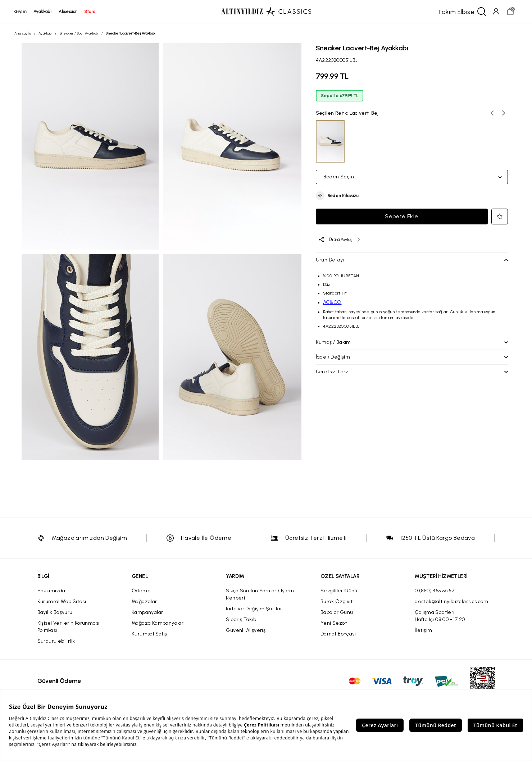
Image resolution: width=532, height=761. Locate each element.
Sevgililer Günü (339, 591)
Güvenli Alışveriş (246, 630)
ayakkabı (42, 12)
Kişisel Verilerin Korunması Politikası (69, 627)
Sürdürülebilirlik (56, 641)
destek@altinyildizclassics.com (451, 601)
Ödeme (141, 591)
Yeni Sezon (334, 623)
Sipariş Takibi (242, 619)
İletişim (423, 630)
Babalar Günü (337, 612)
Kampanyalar (147, 612)
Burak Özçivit (337, 601)
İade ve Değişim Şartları (255, 609)
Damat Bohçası (338, 634)
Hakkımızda (51, 591)
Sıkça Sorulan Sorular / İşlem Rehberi (260, 594)
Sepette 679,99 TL (340, 96)
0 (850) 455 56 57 (435, 591)
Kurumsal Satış (149, 634)
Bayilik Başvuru (55, 612)
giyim (20, 12)
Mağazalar (144, 601)
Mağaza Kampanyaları (158, 623)
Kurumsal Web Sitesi (62, 601)
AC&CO (332, 302)
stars (90, 12)
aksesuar (68, 12)
